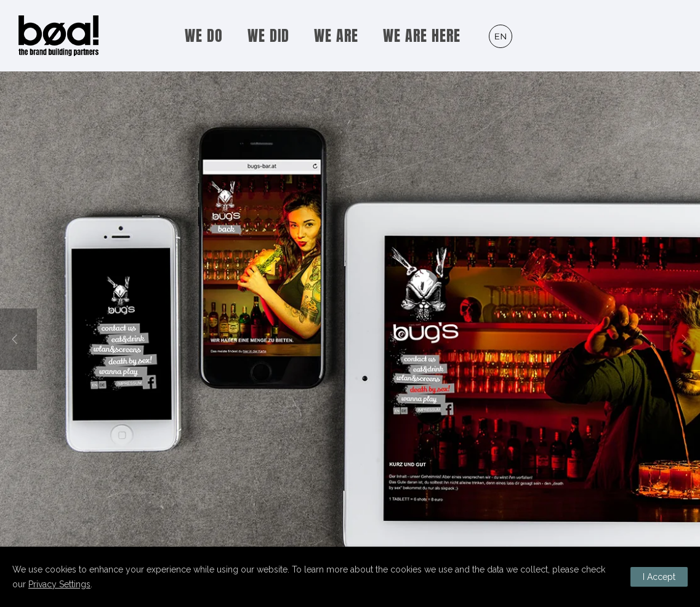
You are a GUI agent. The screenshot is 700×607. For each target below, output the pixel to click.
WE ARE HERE (422, 36)
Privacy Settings (59, 584)
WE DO (204, 36)
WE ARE (336, 36)
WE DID (268, 36)
